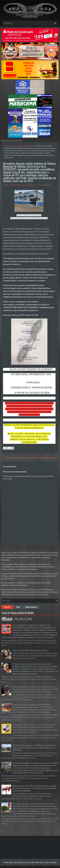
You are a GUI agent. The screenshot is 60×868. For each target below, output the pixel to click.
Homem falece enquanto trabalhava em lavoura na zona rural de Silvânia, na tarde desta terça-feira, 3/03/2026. (34, 748)
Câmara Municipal (17, 146)
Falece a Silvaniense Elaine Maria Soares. (30, 650)
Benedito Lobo (38, 862)
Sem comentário (44, 185)
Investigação (30, 146)
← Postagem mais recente (13, 458)
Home (6, 146)
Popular (7, 607)
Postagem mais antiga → (47, 458)
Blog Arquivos (31, 607)
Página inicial (31, 458)
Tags (18, 607)
